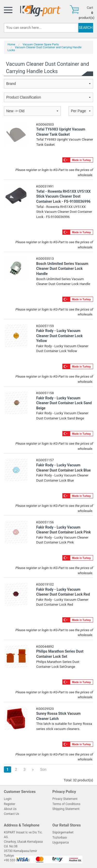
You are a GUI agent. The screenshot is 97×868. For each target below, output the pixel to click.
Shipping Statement (66, 809)
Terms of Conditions (66, 804)
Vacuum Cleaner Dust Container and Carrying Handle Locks (44, 49)
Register (10, 804)
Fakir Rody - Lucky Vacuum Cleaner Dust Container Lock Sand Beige (64, 403)
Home (11, 44)
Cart (90, 8)
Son (43, 769)
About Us (10, 809)
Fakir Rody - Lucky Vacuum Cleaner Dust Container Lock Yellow (59, 336)
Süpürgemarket (63, 832)
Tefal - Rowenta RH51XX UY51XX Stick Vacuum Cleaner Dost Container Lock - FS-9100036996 (63, 196)
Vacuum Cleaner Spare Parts (41, 44)
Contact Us (12, 814)
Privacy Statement (65, 799)
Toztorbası (60, 838)
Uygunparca (61, 842)
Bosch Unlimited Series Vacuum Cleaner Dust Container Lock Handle (62, 269)
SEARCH (86, 28)
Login (8, 799)
